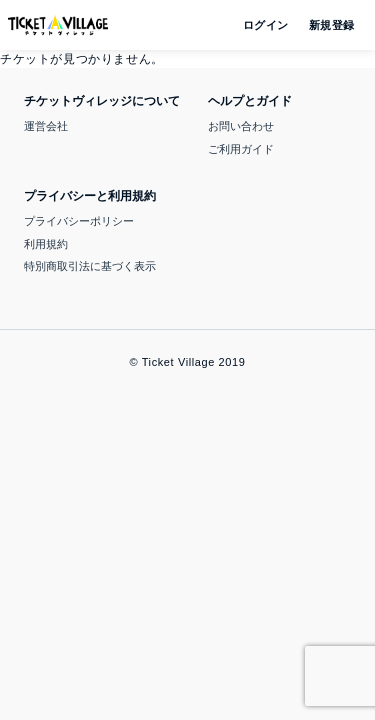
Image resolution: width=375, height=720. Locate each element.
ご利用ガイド (241, 149)
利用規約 (46, 244)
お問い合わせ (241, 126)
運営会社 (46, 126)
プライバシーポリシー (79, 221)
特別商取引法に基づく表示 (90, 266)
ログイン (264, 25)
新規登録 (324, 25)
